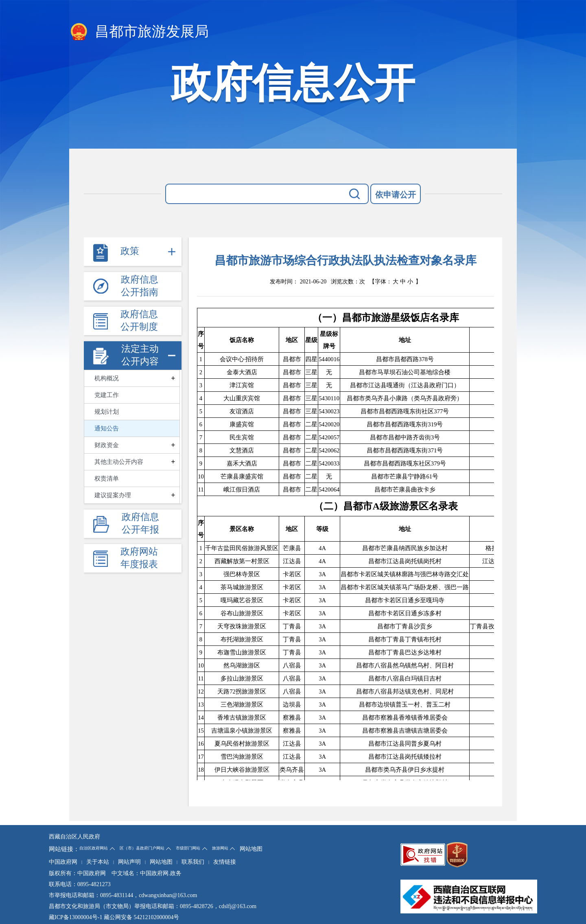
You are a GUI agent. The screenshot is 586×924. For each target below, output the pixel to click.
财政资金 (107, 445)
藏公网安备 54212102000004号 (142, 917)
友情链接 (225, 862)
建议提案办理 (113, 495)
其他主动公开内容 (119, 462)
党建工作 (107, 395)
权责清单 (107, 478)
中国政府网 (63, 862)
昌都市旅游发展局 (139, 32)
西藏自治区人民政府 (74, 837)
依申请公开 (396, 195)
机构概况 (107, 378)
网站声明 (129, 862)
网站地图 (251, 849)
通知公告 (107, 428)
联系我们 (193, 862)
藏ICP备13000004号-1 (75, 917)
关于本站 (98, 862)
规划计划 (107, 412)
